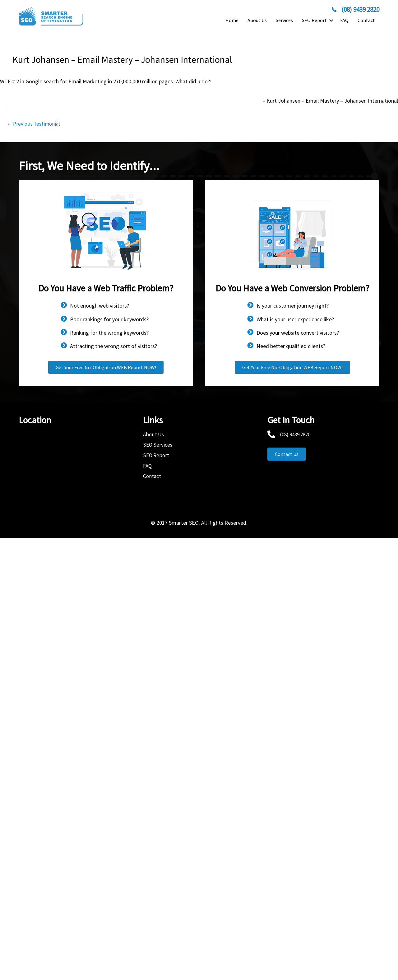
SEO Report (314, 20)
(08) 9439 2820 (297, 435)
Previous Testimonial (35, 124)
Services (284, 20)
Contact (366, 20)
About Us (257, 20)
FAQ (344, 20)
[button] (331, 21)
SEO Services (158, 445)
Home (232, 20)
